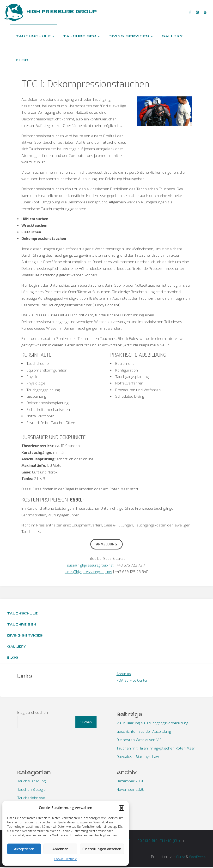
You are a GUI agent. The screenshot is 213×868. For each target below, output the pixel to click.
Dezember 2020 (131, 782)
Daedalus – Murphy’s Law (138, 757)
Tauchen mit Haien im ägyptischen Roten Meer (156, 749)
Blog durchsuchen (33, 713)
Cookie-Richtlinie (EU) (159, 841)
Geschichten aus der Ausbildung (144, 732)
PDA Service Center (133, 681)
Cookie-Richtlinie (66, 859)
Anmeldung (106, 544)
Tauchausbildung (31, 782)
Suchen (86, 723)
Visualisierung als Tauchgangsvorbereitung (152, 724)
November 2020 (131, 790)
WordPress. (197, 858)
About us (124, 674)
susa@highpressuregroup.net (90, 565)
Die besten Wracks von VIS (139, 741)
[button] (122, 808)
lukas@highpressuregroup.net (88, 572)
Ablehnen (60, 849)
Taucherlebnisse (31, 799)
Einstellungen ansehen (102, 849)
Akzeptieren (24, 849)
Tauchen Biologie (31, 790)
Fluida (178, 858)
